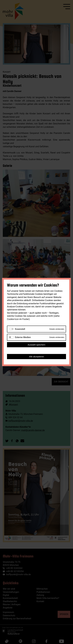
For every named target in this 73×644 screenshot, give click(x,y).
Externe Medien (23, 337)
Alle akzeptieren (37, 357)
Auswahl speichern (36, 345)
